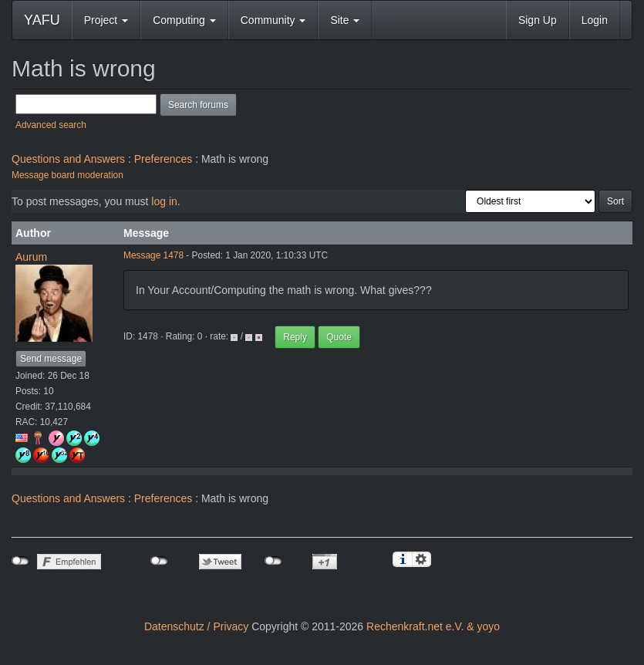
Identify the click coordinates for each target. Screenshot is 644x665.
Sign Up (538, 20)
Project (106, 20)
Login (595, 20)
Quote (339, 337)
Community (273, 20)
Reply (295, 337)
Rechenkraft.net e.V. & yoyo (433, 626)
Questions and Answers (68, 159)
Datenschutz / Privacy (196, 626)
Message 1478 (153, 255)
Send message (51, 359)
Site (345, 20)
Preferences (163, 159)
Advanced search (51, 125)
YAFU (42, 20)
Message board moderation (67, 175)
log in (164, 201)
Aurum (31, 257)
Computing (184, 20)
